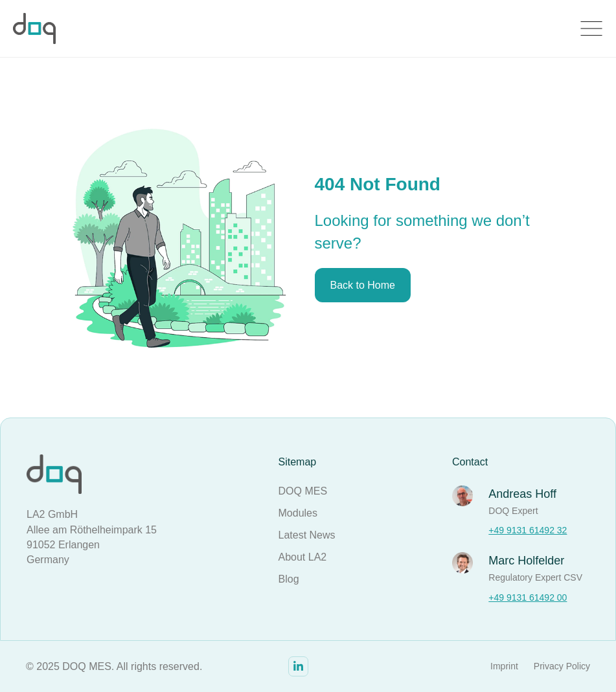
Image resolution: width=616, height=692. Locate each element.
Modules (298, 513)
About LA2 (303, 557)
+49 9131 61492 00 (528, 597)
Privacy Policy (562, 666)
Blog (289, 579)
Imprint (504, 666)
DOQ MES (303, 491)
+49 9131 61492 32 (528, 530)
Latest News (307, 535)
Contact (470, 462)
